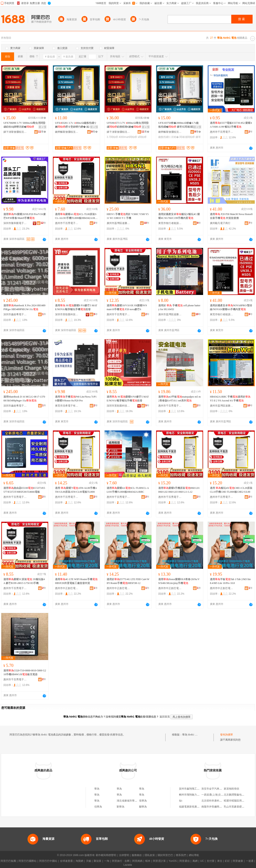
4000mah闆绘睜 (128, 137)
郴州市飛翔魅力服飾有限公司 (196, 795)
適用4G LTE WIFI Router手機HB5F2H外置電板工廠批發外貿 (76, 581)
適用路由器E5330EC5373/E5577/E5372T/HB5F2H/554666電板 (24, 490)
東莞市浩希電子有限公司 (67, 406)
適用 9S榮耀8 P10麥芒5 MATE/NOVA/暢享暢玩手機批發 (76, 307)
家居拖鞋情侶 (231, 789)
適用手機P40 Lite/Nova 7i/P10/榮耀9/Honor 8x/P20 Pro (76, 399)
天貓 (89, 861)
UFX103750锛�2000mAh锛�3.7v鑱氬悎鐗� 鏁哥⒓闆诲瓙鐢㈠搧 (179, 125)
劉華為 (121, 807)
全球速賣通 (66, 861)
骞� (42, 132)
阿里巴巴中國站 (48, 861)
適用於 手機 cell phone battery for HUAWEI (179, 307)
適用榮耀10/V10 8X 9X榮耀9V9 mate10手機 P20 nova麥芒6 (127, 307)
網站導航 (194, 855)
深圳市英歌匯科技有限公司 (67, 314)
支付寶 (211, 861)
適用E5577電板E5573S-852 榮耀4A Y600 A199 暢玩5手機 (231, 125)
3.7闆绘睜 (112, 137)
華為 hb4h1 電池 (191, 735)
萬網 (195, 861)
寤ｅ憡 (42, 127)
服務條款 (137, 855)
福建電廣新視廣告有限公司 (194, 807)
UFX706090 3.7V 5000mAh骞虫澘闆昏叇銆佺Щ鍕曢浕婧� (24, 125)
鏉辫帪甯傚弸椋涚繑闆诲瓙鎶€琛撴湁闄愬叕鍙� (67, 132)
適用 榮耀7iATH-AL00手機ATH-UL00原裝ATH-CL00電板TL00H (76, 490)
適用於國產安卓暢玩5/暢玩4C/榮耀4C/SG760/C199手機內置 (179, 216)
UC (202, 861)
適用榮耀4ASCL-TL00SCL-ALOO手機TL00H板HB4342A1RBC (128, 490)
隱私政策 (150, 855)
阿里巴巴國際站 (28, 861)
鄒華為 (143, 807)
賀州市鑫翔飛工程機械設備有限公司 (199, 789)
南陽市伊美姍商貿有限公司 (217, 807)
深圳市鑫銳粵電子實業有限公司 (15, 314)
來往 (220, 861)
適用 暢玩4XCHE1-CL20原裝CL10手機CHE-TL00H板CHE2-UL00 (231, 490)
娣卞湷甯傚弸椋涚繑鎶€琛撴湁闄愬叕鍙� (15, 132)
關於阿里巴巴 (165, 855)
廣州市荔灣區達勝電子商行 (118, 223)
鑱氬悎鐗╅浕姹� (169, 137)
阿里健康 (238, 861)
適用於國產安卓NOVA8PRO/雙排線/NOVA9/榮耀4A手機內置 (231, 307)
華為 (97, 789)
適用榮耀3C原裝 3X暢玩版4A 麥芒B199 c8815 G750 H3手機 (24, 581)
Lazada (128, 865)
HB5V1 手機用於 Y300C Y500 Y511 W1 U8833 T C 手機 (128, 216)
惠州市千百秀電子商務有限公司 (222, 132)
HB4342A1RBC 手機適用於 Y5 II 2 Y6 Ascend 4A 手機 (230, 399)
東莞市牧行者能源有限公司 (170, 223)
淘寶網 (79, 861)
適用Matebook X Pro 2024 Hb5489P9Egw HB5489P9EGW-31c (24, 307)
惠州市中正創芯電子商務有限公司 (67, 588)
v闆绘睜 (142, 137)
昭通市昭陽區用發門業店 (238, 801)
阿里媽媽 (137, 861)
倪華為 (98, 807)
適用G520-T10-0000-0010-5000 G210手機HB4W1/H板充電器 (25, 672)
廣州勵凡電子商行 (220, 223)
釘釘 (227, 861)
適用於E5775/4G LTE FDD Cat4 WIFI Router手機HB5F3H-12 (128, 581)
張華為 (143, 801)
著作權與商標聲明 (106, 855)
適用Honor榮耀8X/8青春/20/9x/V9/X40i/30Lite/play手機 (179, 581)
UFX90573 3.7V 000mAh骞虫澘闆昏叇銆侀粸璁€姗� (128, 125)
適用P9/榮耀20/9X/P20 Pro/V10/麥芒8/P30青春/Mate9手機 (25, 216)
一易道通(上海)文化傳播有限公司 (220, 795)
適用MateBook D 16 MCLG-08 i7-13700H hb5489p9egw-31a (24, 399)
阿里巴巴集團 (8, 861)
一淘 (107, 861)
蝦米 (148, 861)
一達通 (250, 861)
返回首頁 (165, 717)
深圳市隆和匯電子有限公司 (15, 223)
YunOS (173, 861)
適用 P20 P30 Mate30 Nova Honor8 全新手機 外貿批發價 (231, 216)
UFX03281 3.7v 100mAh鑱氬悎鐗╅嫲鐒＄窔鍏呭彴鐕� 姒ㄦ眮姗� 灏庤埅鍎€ (76, 125)
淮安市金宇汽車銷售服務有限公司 (221, 789)
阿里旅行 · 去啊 (121, 861)
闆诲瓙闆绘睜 (187, 137)
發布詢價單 (227, 735)
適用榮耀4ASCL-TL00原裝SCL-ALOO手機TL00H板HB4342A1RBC (76, 216)
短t (181, 801)
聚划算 (97, 861)
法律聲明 (124, 855)
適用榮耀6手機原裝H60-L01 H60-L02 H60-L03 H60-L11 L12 (179, 490)
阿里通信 (185, 861)
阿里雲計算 (159, 861)
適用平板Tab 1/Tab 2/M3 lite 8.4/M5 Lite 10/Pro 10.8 (230, 581)
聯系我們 (181, 855)
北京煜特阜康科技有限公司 (217, 801)
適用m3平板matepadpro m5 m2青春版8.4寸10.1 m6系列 (180, 399)
